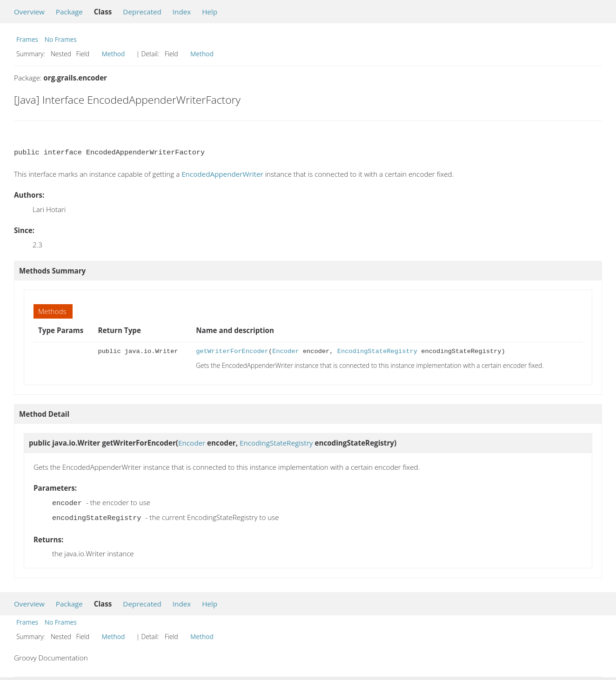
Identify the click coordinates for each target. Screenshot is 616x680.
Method (114, 54)
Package (69, 12)
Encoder (285, 351)
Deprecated (142, 12)
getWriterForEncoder (232, 351)
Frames (27, 39)
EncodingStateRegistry (377, 351)
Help (210, 12)
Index (182, 12)
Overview (29, 12)
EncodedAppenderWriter (222, 174)
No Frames (61, 39)
